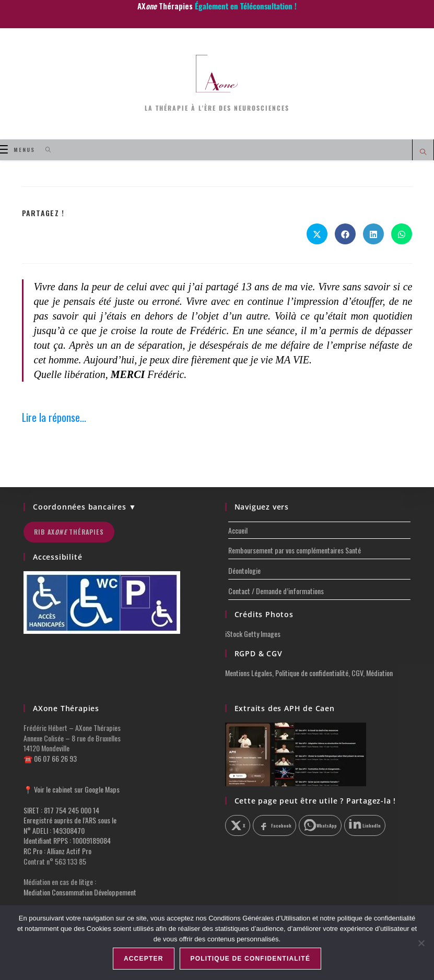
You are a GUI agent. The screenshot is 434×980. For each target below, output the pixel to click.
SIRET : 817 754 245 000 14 (61, 810)
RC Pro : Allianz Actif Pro (57, 851)
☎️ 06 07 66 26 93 (50, 758)
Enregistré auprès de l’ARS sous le (70, 820)
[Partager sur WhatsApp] (402, 234)
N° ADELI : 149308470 (54, 830)
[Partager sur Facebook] (345, 234)
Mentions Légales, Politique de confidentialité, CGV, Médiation (309, 673)
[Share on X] (317, 234)
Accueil (238, 530)
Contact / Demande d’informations (276, 591)
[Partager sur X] (238, 825)
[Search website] (423, 152)
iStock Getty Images (253, 634)
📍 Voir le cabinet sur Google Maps (72, 789)
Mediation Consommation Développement (80, 892)
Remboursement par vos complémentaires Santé (295, 550)
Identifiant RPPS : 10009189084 (67, 840)
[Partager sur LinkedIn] (373, 234)
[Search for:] (45, 150)
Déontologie (244, 570)
